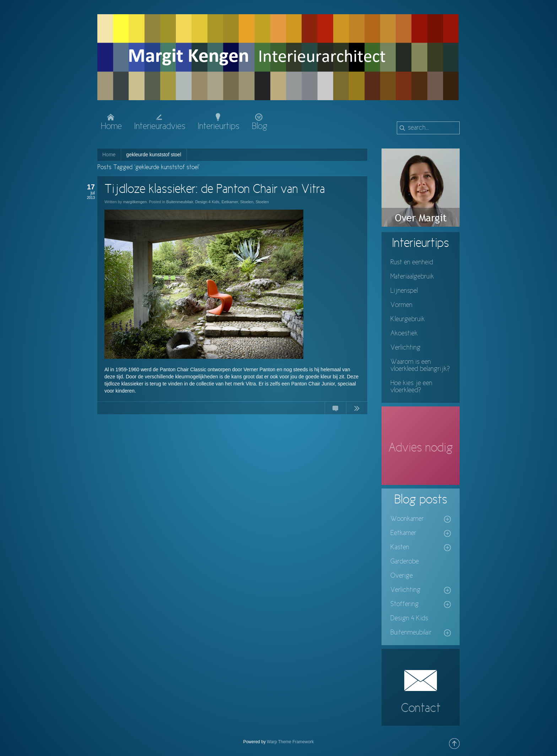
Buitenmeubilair (180, 202)
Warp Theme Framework (290, 742)
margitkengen (135, 202)
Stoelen (247, 202)
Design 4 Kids (207, 202)
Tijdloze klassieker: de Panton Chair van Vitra (215, 190)
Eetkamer (229, 202)
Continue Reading (357, 410)
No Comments (335, 410)
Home (109, 155)
